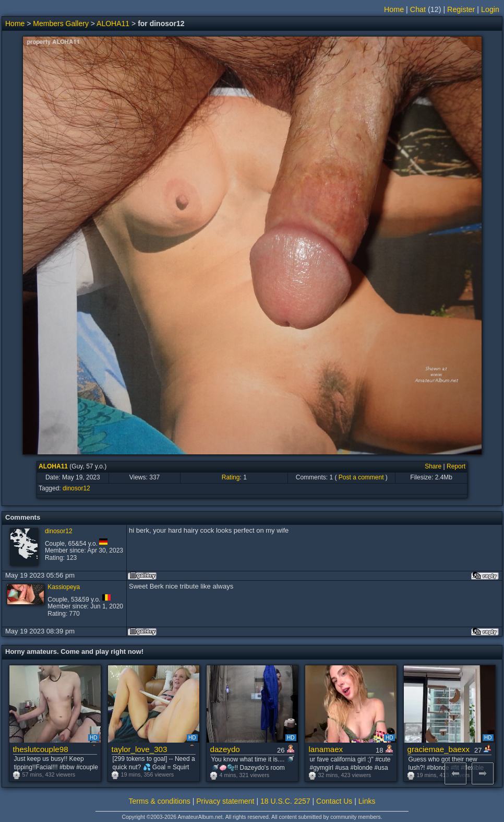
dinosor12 (76, 488)
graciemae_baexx (439, 749)
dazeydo (225, 749)
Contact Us (334, 801)
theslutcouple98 (41, 749)
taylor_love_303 (140, 749)
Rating (231, 477)
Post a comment (361, 477)
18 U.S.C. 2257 (285, 801)
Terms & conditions (160, 801)
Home (394, 9)
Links (367, 801)
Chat (418, 9)
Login (490, 9)
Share (433, 466)
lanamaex (326, 749)
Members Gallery (61, 24)
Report (456, 466)
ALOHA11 (113, 24)
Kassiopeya (64, 587)
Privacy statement (225, 801)
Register (461, 9)
